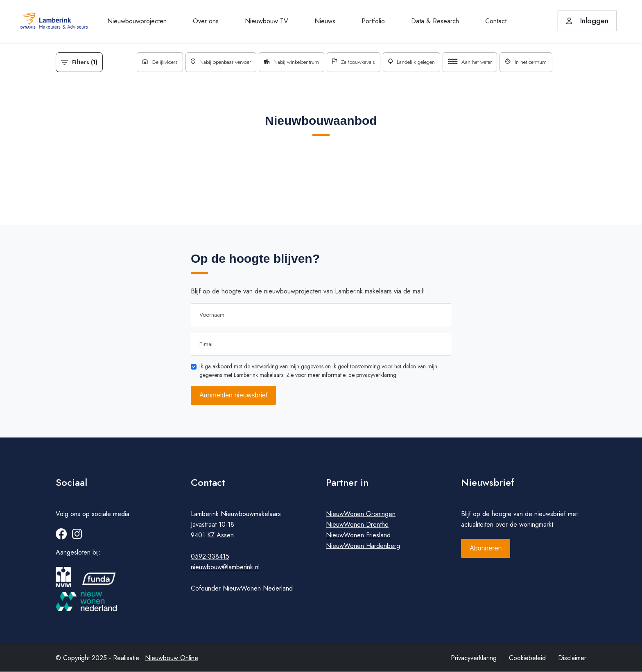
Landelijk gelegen (415, 62)
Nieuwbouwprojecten (137, 21)
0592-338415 (210, 557)
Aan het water (476, 62)
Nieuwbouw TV (267, 21)
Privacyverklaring (474, 658)
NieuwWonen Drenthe (357, 525)
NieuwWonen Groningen (361, 514)
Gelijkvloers (151, 62)
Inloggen (587, 21)
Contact (496, 21)
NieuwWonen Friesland (358, 536)
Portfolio (373, 21)
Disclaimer (572, 658)
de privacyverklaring (372, 375)
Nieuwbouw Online (172, 658)
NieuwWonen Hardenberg (363, 546)
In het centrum (535, 62)
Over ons (206, 21)
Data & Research (435, 21)
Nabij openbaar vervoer (215, 62)
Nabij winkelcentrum (289, 62)
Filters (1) (79, 62)
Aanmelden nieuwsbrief (233, 395)
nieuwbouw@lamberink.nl (225, 567)
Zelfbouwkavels (354, 62)
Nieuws (325, 21)
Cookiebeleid (527, 658)
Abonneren (486, 549)
